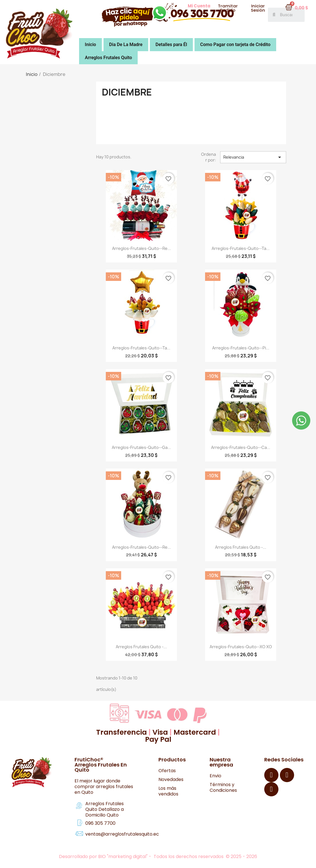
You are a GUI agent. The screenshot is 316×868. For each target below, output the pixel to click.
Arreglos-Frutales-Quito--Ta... (241, 248)
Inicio (90, 44)
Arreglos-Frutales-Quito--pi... (241, 348)
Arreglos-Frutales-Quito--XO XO (241, 647)
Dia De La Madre (126, 44)
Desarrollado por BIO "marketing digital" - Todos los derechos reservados (142, 856)
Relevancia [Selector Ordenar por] (253, 157)
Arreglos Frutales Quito (108, 58)
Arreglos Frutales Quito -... (241, 547)
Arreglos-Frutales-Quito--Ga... (141, 447)
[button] (199, 6)
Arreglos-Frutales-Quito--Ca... (241, 447)
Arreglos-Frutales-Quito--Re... (142, 248)
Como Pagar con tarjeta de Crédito (235, 44)
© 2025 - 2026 (241, 856)
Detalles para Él (171, 44)
